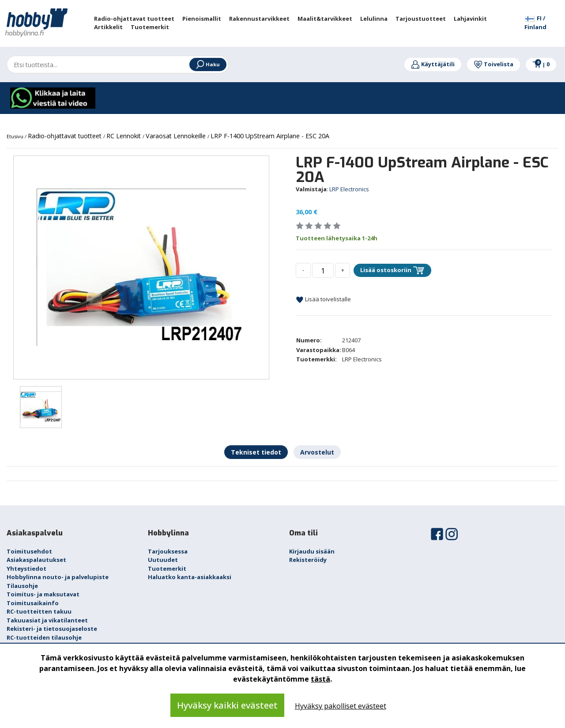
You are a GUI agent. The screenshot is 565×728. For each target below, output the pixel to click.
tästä (320, 679)
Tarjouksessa (168, 551)
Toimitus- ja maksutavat (43, 594)
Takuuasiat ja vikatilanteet (47, 620)
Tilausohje (22, 586)
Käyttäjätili (433, 64)
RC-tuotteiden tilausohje (44, 637)
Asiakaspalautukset (36, 560)
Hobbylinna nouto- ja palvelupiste (58, 577)
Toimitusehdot (29, 551)
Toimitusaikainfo (33, 603)
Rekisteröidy (308, 560)
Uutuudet (163, 560)
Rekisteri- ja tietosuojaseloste (52, 629)
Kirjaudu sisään (312, 551)
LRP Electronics (349, 189)
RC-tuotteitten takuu (39, 611)
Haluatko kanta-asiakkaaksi (190, 577)
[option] (141, 267)
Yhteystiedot (26, 569)
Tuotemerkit (167, 569)
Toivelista (493, 64)
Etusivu (16, 136)
